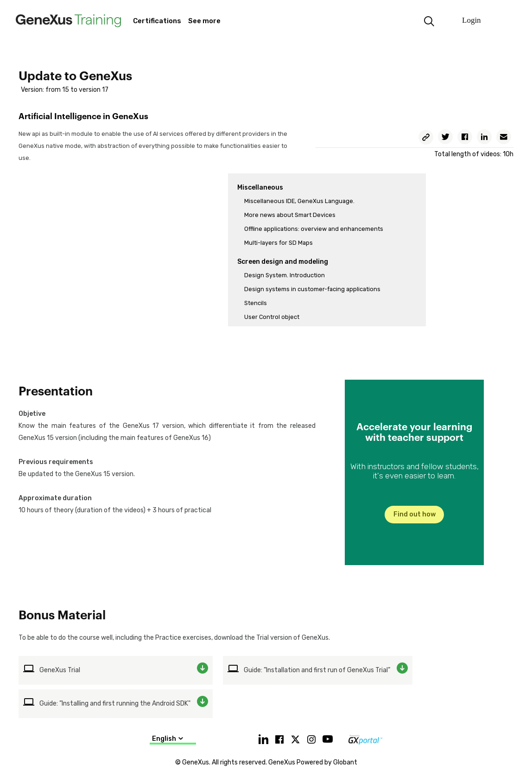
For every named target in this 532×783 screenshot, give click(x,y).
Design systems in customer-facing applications (312, 289)
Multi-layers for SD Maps (279, 243)
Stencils (256, 303)
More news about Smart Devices (290, 215)
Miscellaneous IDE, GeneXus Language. (299, 201)
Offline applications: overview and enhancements (314, 229)
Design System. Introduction (285, 275)
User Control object (272, 317)
